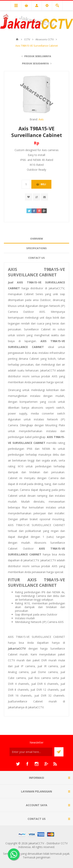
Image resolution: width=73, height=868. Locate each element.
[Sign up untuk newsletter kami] (31, 752)
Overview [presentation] (37, 239)
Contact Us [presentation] (36, 258)
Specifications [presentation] (36, 248)
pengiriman (43, 857)
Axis (41, 119)
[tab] (36, 239)
